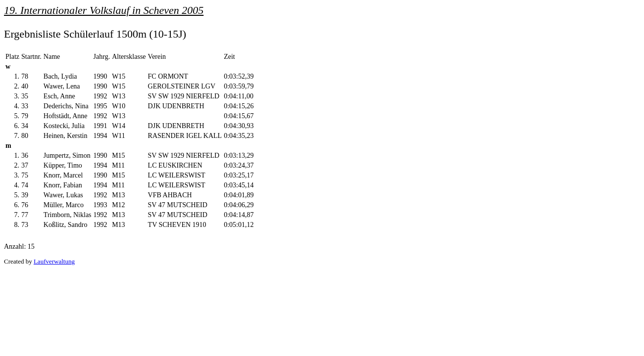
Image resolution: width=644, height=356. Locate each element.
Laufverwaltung (54, 261)
